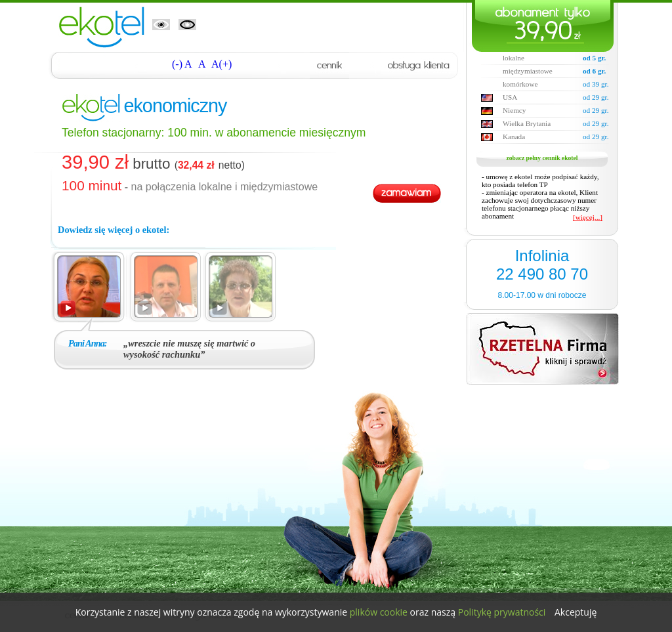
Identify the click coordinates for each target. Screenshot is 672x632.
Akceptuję (576, 612)
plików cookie (379, 612)
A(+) (221, 64)
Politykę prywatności (502, 612)
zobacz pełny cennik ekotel (542, 158)
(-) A (182, 64)
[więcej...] (588, 217)
